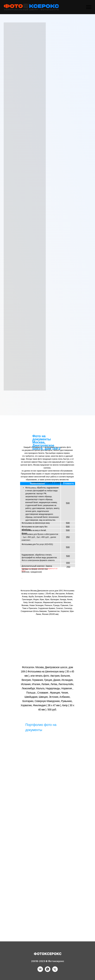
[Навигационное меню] (89, 7)
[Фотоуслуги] (40, 971)
